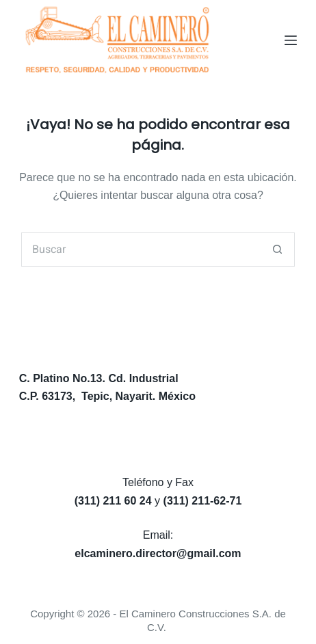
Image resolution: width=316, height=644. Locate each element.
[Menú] (291, 40)
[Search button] (278, 250)
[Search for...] (141, 250)
